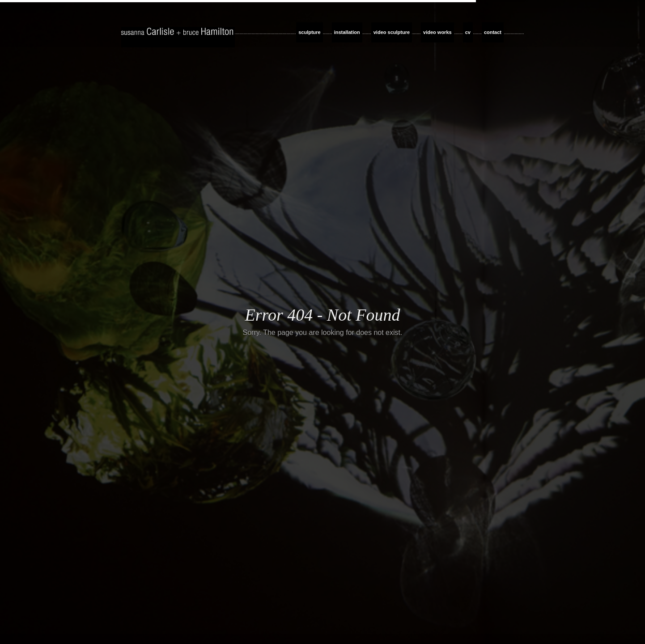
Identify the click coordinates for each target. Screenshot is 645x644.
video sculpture (392, 32)
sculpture (310, 32)
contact (493, 32)
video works (437, 32)
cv (468, 32)
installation (347, 32)
